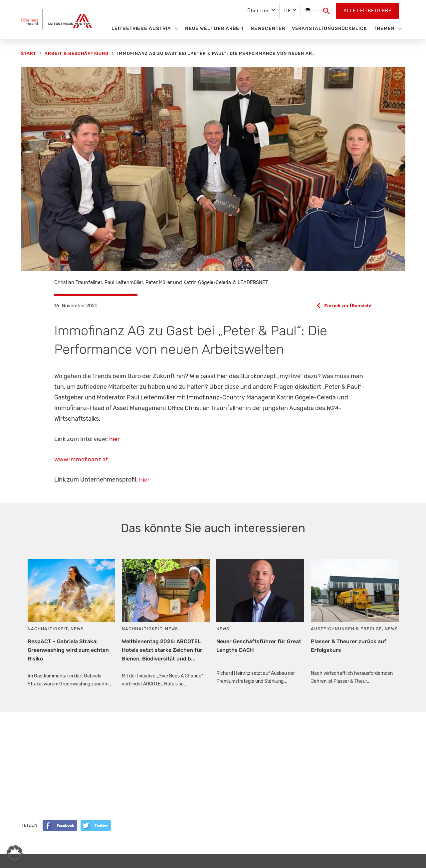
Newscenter (268, 28)
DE (288, 11)
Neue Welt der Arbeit (215, 28)
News (77, 629)
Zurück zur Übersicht (348, 306)
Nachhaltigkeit (48, 629)
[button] (327, 11)
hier (114, 439)
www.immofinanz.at (82, 459)
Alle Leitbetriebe (367, 11)
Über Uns (258, 11)
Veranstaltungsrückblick (329, 28)
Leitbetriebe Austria (141, 28)
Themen (384, 28)
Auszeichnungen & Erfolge (346, 629)
